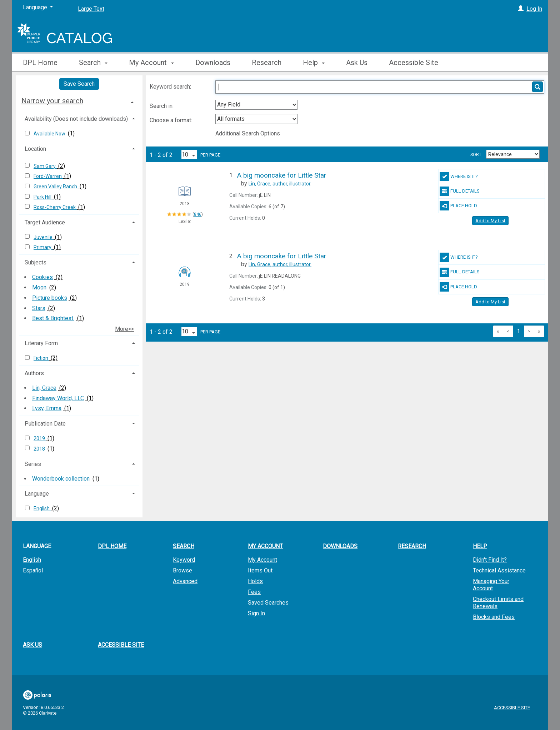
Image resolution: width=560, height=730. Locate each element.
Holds (255, 581)
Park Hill (43, 197)
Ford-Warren (48, 176)
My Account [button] (151, 63)
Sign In (256, 613)
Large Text (91, 9)
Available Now (50, 134)
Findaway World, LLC (58, 398)
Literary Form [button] (41, 343)
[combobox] (256, 105)
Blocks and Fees (494, 617)
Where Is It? (459, 177)
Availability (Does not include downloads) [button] (76, 119)
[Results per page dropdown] (189, 155)
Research (267, 63)
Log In (534, 9)
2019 (40, 438)
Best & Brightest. (53, 318)
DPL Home (40, 63)
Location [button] (35, 149)
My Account (262, 560)
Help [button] (314, 63)
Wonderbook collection (61, 479)
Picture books (50, 298)
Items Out (260, 570)
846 (198, 214)
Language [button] (37, 494)
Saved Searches (268, 603)
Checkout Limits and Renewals (498, 603)
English (42, 508)
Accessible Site (414, 63)
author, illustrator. (280, 184)
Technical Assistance (499, 570)
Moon (39, 287)
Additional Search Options (248, 133)
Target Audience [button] (45, 222)
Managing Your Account (491, 585)
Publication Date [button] (45, 424)
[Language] (38, 8)
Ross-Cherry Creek (55, 207)
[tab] (79, 101)
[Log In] (521, 9)
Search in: (162, 106)
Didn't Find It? (490, 560)
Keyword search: (171, 87)
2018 (40, 449)
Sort (476, 155)
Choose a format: (172, 120)
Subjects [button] (36, 262)
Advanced (185, 581)
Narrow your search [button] (52, 101)
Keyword (184, 560)
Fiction (41, 358)
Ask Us (357, 63)
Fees (254, 592)
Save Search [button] (79, 84)
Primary (43, 247)
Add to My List (490, 221)
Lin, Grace (44, 388)
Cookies (42, 277)
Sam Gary (45, 166)
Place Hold (458, 206)
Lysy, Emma (47, 408)
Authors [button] (34, 373)
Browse (182, 570)
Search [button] (93, 63)
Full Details (460, 191)
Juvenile (44, 237)
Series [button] (33, 464)
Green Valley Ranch (56, 187)
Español (33, 570)
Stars (39, 308)
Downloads (213, 63)
